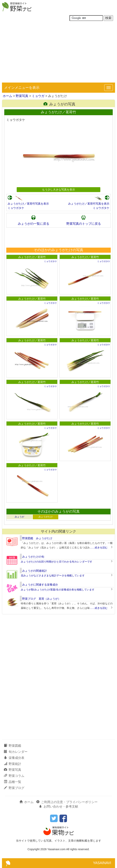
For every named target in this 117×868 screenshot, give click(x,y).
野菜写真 (22, 96)
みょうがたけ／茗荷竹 (32, 257)
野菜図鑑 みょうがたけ (37, 538)
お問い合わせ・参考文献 (58, 806)
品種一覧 (13, 782)
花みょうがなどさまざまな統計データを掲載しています (53, 576)
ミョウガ (38, 96)
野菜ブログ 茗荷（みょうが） (41, 599)
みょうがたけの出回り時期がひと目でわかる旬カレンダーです (57, 562)
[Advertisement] (58, 53)
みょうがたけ (46, 517)
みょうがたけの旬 (33, 557)
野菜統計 (13, 764)
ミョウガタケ (16, 208)
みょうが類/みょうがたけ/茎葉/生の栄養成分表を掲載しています (58, 590)
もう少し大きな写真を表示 (58, 190)
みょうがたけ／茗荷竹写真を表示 (28, 204)
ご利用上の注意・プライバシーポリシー (67, 802)
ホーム (7, 96)
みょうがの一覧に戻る (34, 224)
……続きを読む (99, 548)
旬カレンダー (16, 752)
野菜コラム (14, 776)
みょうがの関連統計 (35, 571)
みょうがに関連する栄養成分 (40, 585)
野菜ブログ (14, 788)
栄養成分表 (14, 758)
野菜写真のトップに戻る (84, 224)
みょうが (19, 517)
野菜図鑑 (13, 746)
